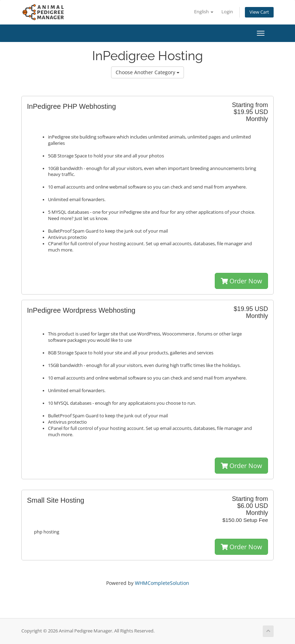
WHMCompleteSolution (162, 583)
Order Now (241, 281)
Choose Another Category (147, 72)
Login (227, 12)
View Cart (259, 12)
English (204, 12)
